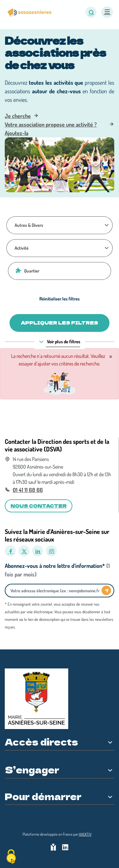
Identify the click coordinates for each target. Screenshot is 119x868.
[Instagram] (51, 551)
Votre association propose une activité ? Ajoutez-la (51, 129)
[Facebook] (10, 551)
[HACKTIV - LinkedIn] (65, 848)
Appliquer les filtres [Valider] (60, 323)
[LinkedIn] (38, 551)
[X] (24, 551)
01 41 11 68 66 (28, 490)
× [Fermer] (111, 356)
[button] (91, 12)
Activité (22, 248)
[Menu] (107, 12)
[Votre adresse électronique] (55, 591)
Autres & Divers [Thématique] (29, 225)
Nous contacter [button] (39, 506)
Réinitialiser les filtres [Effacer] (60, 299)
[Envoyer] (106, 590)
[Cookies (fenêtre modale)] (11, 857)
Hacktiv (85, 834)
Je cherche (18, 116)
